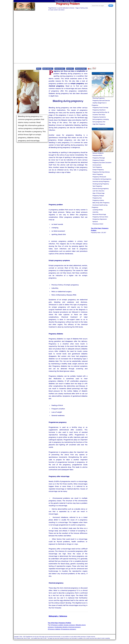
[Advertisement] (65, 23)
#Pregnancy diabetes (54, 629)
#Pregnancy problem (57, 625)
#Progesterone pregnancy (68, 629)
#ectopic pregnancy (69, 625)
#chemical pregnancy (74, 627)
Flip (90, 69)
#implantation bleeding (61, 627)
